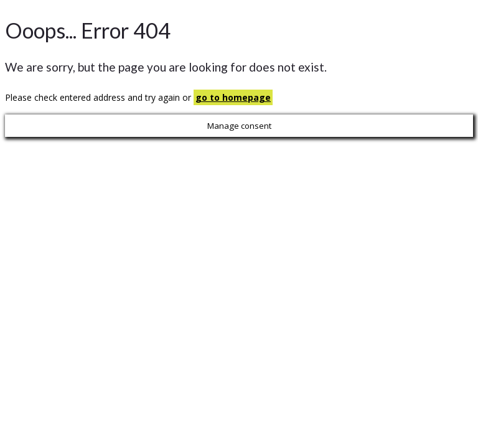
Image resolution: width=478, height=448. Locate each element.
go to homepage (233, 97)
